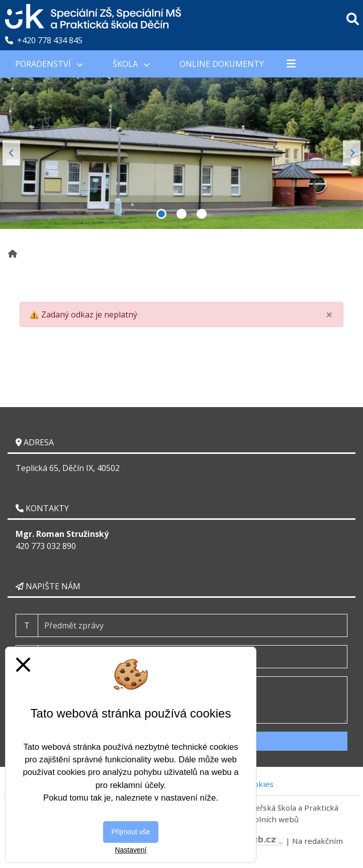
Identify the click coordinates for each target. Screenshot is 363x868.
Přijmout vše (130, 832)
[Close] (329, 314)
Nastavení (130, 850)
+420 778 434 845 (44, 40)
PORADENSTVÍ (49, 64)
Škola (131, 64)
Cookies (259, 784)
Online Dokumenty (222, 64)
